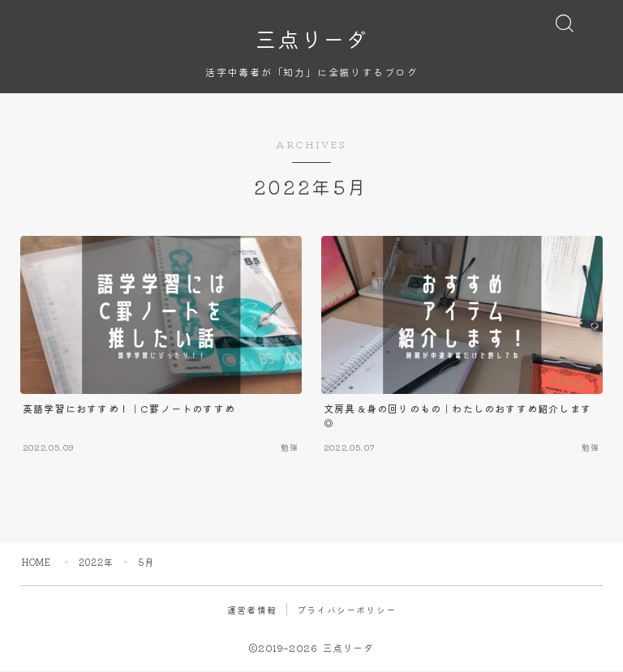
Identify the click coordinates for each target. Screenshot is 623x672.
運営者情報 (252, 610)
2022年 (97, 563)
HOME (37, 563)
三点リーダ (311, 39)
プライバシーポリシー (346, 610)
